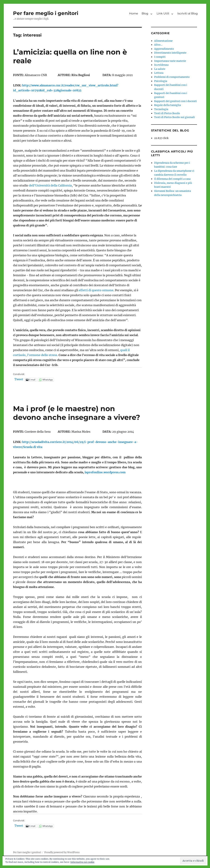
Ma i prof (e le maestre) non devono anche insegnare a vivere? (77, 413)
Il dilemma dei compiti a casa (172, 179)
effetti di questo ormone (96, 290)
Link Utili (163, 13)
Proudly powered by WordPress (62, 852)
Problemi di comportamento (172, 77)
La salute (160, 69)
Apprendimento (164, 49)
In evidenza (161, 65)
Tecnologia (161, 109)
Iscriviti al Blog (187, 13)
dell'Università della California (50, 185)
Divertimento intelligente (170, 53)
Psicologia (161, 81)
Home (134, 13)
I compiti (160, 57)
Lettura (159, 73)
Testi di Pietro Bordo (167, 113)
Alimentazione (163, 41)
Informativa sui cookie (82, 862)
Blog (145, 13)
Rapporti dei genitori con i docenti (175, 101)
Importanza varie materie (170, 61)
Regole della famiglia (167, 105)
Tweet (19, 379)
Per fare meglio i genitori (46, 13)
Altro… (158, 45)
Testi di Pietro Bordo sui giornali (174, 117)
